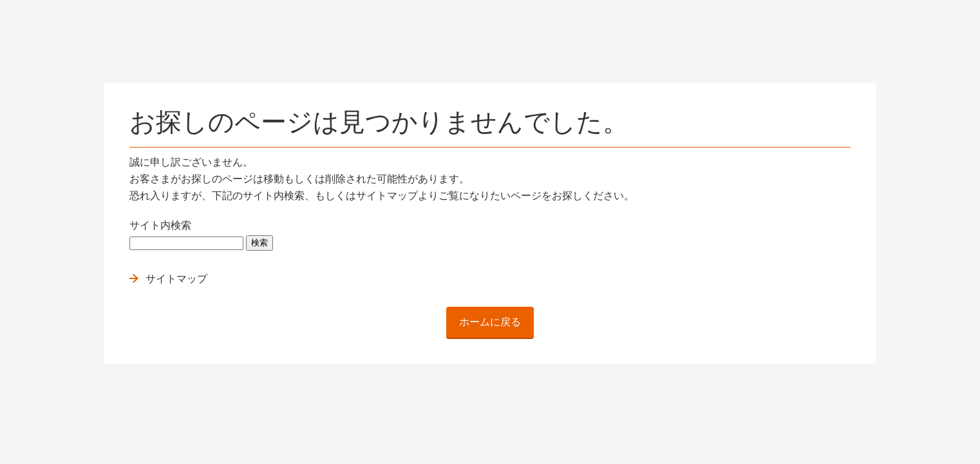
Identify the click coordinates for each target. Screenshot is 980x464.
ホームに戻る (490, 322)
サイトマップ (176, 279)
